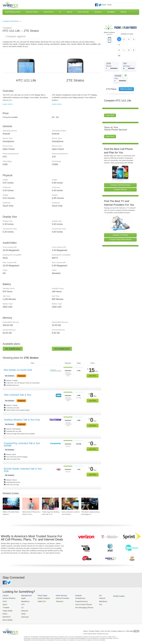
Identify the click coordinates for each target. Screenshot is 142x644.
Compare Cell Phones (11, 21)
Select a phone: (109, 33)
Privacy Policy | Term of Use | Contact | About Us (107, 629)
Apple (22, 598)
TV (60, 12)
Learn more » (8, 104)
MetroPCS (6, 615)
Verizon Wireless (8, 598)
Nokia (22, 612)
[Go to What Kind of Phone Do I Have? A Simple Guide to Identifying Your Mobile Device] (31, 504)
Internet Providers (59, 598)
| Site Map (129, 629)
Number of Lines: (127, 34)
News (104, 5)
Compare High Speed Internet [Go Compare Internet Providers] (120, 227)
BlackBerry (24, 601)
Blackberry (97, 601)
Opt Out (136, 629)
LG (21, 607)
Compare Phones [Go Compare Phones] (120, 177)
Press (109, 5)
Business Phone (32, 12)
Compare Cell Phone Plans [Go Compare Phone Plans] (120, 172)
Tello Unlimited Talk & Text (18, 395)
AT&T (5, 601)
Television (57, 601)
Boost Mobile (7, 618)
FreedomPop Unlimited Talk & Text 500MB (22, 444)
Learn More (110, 102)
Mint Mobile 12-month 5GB (18, 370)
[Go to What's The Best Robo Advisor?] (11, 504)
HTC (22, 604)
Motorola (23, 610)
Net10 (5, 612)
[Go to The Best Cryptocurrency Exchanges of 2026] (90, 504)
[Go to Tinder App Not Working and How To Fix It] (50, 504)
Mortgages (111, 12)
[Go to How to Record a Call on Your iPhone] (70, 504)
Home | (86, 629)
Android (96, 598)
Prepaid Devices (77, 601)
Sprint (5, 604)
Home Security (83, 12)
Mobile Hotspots (42, 598)
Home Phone (48, 12)
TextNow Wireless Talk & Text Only (22, 420)
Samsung (23, 615)
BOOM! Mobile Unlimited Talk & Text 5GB (23, 470)
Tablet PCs (40, 601)
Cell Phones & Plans (13, 12)
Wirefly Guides (112, 596)
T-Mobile (6, 607)
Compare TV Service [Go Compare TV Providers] (120, 222)
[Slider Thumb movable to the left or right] (108, 56)
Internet (69, 12)
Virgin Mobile (7, 610)
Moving (123, 12)
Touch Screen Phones (79, 604)
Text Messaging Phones (79, 607)
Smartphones (76, 598)
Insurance (98, 12)
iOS (95, 604)
